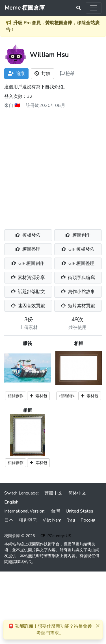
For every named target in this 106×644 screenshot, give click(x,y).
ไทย (71, 520)
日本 (9, 520)
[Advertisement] (53, 167)
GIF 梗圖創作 (28, 263)
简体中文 (77, 493)
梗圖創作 (78, 235)
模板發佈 (28, 235)
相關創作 (16, 396)
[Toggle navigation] (94, 8)
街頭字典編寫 (78, 278)
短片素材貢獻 (78, 306)
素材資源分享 (28, 278)
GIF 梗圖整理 (78, 263)
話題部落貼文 (28, 292)
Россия (88, 520)
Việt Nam (52, 520)
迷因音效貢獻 (28, 306)
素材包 (38, 396)
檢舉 (67, 74)
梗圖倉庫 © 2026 (20, 536)
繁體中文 (53, 493)
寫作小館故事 (78, 292)
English (11, 502)
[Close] (98, 626)
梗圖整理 (28, 249)
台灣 (55, 511)
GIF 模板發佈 (78, 249)
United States (79, 511)
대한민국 (28, 520)
